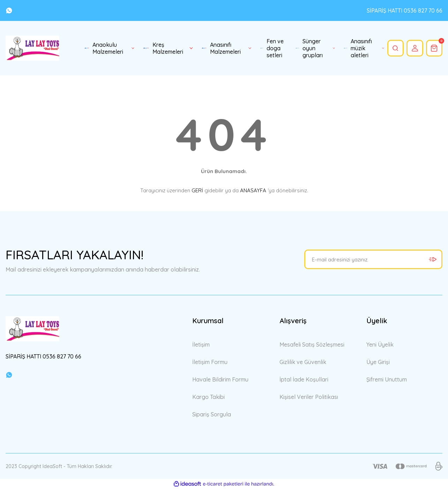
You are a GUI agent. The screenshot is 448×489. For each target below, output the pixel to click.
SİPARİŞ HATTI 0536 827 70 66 (405, 10)
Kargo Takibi (208, 397)
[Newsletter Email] (373, 259)
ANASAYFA (253, 190)
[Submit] (433, 259)
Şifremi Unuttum (387, 379)
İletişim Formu (210, 362)
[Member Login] (413, 48)
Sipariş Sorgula (212, 414)
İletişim (201, 344)
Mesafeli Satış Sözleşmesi (312, 344)
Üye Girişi (378, 362)
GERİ (197, 190)
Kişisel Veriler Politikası (309, 397)
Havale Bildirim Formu (220, 379)
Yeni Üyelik (380, 344)
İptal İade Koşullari (304, 379)
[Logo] (32, 48)
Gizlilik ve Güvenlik (303, 362)
